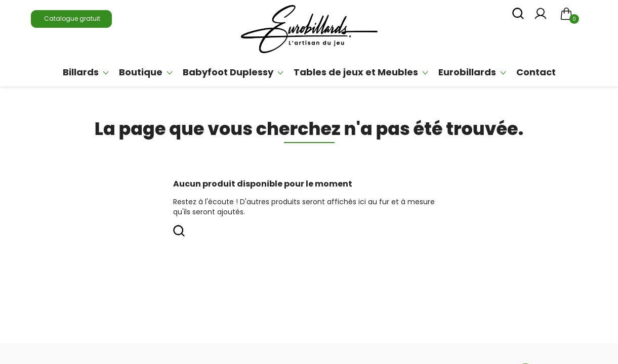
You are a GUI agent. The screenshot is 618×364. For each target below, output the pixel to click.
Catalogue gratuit (71, 18)
